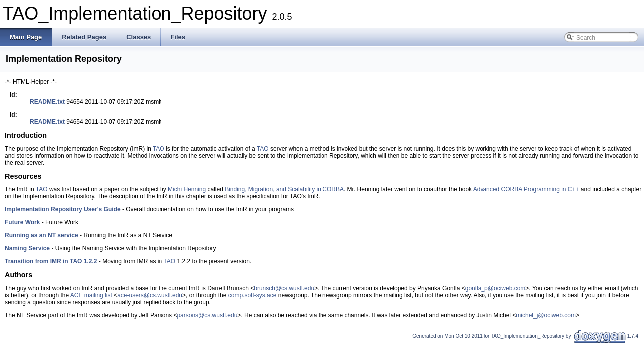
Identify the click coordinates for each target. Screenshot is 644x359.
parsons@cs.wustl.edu (207, 315)
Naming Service (27, 248)
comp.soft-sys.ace (252, 295)
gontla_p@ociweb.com (495, 288)
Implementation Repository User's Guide (63, 209)
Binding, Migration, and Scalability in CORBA (284, 189)
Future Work (22, 222)
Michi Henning (187, 189)
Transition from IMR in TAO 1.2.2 (51, 261)
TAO (159, 149)
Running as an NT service (42, 235)
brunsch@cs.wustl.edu (284, 288)
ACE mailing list (91, 295)
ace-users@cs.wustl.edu (150, 295)
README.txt (47, 102)
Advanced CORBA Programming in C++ (526, 189)
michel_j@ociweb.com (546, 315)
